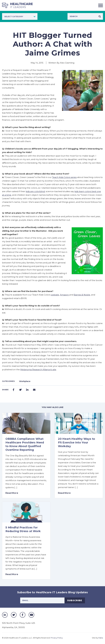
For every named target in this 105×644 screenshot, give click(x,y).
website (55, 295)
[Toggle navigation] (100, 5)
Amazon (65, 295)
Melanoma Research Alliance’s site (38, 370)
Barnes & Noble (82, 295)
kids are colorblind (35, 191)
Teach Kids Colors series (64, 177)
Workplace (25, 381)
